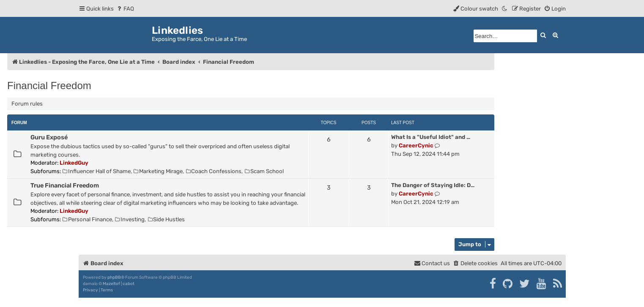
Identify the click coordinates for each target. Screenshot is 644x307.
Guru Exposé (49, 137)
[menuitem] (125, 9)
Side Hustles (167, 219)
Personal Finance (87, 219)
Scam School (264, 171)
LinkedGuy (74, 163)
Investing (130, 219)
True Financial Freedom (65, 185)
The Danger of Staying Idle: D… (433, 185)
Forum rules (27, 104)
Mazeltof (111, 284)
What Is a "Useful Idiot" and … (431, 137)
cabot (129, 284)
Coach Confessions (214, 171)
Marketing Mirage (158, 171)
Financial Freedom (49, 86)
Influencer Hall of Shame (97, 171)
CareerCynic (416, 145)
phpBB (114, 277)
